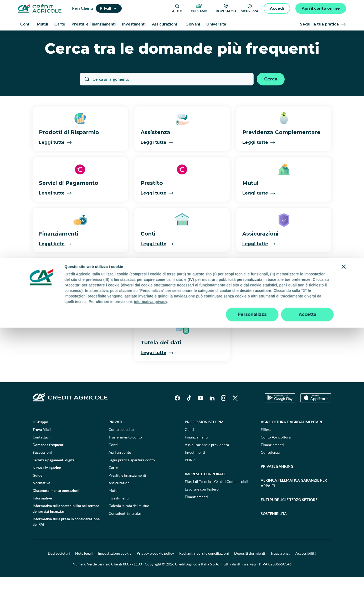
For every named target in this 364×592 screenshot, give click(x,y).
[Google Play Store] (280, 413)
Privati (115, 437)
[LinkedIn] (212, 413)
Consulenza (270, 467)
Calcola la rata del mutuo (129, 520)
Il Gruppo (40, 437)
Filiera (266, 444)
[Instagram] (224, 413)
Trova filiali (42, 444)
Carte (113, 482)
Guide (37, 490)
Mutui (114, 505)
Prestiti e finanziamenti (127, 490)
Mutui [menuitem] (42, 24)
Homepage (32, 37)
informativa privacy (150, 566)
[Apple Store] (316, 413)
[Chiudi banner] (344, 531)
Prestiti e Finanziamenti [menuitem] (94, 24)
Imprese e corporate (205, 489)
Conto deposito (121, 444)
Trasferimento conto (125, 452)
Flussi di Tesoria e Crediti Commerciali (216, 496)
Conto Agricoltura (276, 452)
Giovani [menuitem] (193, 24)
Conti (113, 459)
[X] (235, 413)
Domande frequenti (48, 459)
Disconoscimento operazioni (56, 505)
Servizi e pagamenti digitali (55, 475)
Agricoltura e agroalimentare (292, 437)
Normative (41, 497)
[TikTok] (189, 413)
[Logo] (40, 8)
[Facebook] (177, 413)
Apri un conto (120, 467)
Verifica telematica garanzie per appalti (294, 498)
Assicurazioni (120, 497)
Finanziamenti (196, 452)
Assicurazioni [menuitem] (164, 24)
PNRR (190, 475)
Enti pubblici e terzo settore (289, 514)
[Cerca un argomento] (167, 94)
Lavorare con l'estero (202, 504)
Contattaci (41, 452)
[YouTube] (201, 413)
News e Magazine (47, 482)
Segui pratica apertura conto (132, 475)
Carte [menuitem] (60, 24)
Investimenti (119, 513)
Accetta (307, 579)
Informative (42, 513)
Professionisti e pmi (205, 437)
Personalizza (252, 579)
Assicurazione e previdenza (207, 459)
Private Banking (277, 481)
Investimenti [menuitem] (134, 24)
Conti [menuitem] (25, 24)
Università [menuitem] (216, 24)
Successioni (42, 467)
